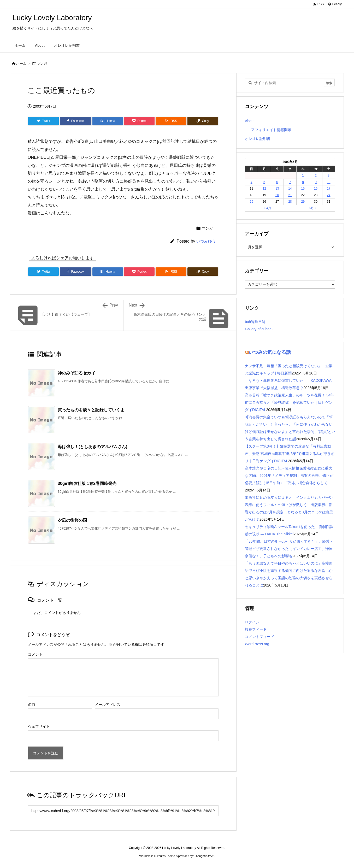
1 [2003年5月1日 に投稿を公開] (303, 175)
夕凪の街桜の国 (72, 520)
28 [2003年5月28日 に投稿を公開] (290, 202)
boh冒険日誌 (255, 322)
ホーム (21, 64)
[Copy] (203, 121)
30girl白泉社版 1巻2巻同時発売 (87, 483)
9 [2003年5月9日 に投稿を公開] (316, 182)
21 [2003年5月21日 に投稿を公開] (290, 195)
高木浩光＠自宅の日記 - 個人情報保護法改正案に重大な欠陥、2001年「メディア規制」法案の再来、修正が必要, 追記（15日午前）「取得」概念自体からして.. (289, 476)
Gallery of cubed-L (260, 329)
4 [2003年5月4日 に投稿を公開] (252, 182)
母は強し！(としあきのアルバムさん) (93, 447)
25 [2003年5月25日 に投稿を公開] (251, 202)
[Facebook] (75, 121)
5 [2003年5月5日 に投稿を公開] (264, 182)
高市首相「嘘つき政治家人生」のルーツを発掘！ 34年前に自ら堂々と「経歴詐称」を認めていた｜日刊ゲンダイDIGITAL (289, 402)
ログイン (252, 622)
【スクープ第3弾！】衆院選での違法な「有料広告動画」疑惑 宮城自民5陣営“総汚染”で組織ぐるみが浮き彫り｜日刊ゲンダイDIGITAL (290, 454)
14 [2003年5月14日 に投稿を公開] (290, 189)
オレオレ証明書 (258, 139)
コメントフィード (259, 637)
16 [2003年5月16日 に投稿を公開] (316, 189)
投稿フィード (256, 629)
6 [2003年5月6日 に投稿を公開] (277, 182)
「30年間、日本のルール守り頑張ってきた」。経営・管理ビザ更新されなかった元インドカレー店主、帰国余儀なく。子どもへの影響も (289, 549)
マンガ (42, 64)
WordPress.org (257, 644)
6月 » (313, 208)
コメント (35, 654)
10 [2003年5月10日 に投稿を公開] (329, 182)
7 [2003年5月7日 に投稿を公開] (290, 182)
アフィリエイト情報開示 (271, 130)
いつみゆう (206, 241)
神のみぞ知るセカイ (76, 373)
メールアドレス (108, 705)
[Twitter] (43, 121)
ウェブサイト (39, 726)
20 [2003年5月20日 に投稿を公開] (277, 195)
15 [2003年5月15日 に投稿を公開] (303, 189)
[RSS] (171, 121)
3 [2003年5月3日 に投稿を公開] (329, 175)
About (250, 121)
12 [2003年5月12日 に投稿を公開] (264, 189)
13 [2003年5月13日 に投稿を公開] (277, 189)
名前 (32, 705)
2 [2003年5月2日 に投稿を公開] (316, 175)
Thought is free (203, 856)
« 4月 (267, 208)
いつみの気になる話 (270, 352)
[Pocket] (139, 121)
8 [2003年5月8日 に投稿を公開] (303, 182)
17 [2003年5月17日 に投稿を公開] (329, 189)
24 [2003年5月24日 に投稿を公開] (329, 195)
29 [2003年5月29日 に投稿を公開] (303, 202)
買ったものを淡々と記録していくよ (91, 410)
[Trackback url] (123, 811)
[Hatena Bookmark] (108, 121)
